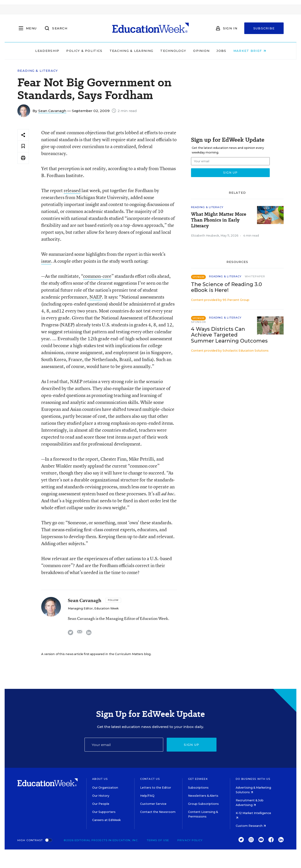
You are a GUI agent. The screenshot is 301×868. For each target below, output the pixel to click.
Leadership (47, 51)
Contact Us (150, 779)
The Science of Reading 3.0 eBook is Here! (226, 287)
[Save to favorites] (23, 146)
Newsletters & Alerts (203, 796)
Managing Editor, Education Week (93, 608)
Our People (101, 804)
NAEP (96, 297)
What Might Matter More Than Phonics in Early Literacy (219, 220)
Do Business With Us (253, 779)
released (72, 190)
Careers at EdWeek (106, 820)
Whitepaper (255, 276)
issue (46, 261)
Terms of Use (158, 840)
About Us (100, 779)
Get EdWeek (198, 779)
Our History (101, 796)
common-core (97, 276)
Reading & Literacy (38, 71)
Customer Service (153, 804)
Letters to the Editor (156, 788)
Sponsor (199, 322)
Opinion (201, 51)
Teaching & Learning (132, 51)
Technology (173, 51)
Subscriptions (198, 788)
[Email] (124, 745)
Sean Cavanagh (52, 111)
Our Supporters (104, 812)
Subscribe (264, 28)
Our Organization (105, 788)
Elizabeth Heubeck (205, 236)
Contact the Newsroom (158, 812)
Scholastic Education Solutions (246, 351)
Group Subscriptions (203, 804)
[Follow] (113, 600)
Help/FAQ (147, 796)
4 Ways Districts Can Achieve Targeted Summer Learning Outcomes (229, 335)
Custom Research (251, 826)
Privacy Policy (190, 840)
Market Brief (250, 51)
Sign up (191, 745)
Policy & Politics (84, 51)
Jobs (221, 51)
